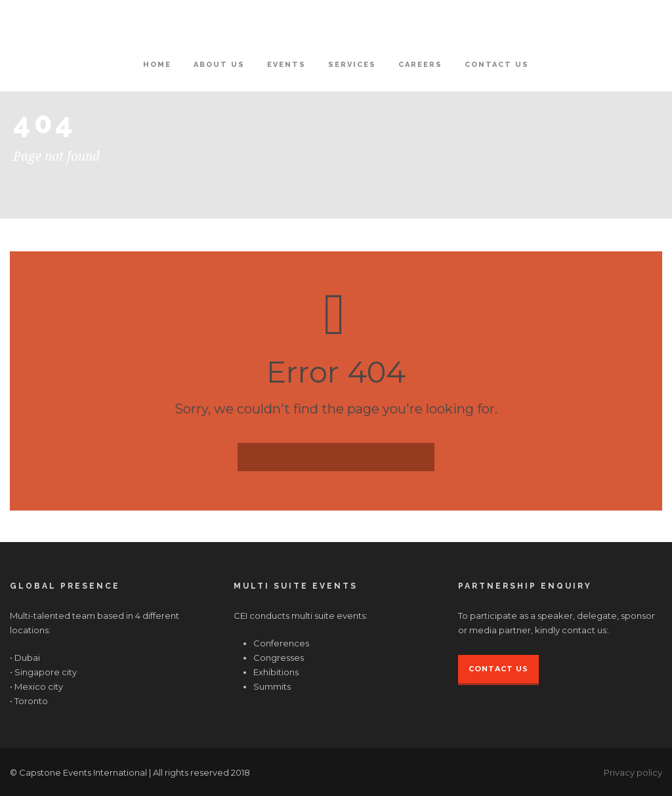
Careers (420, 65)
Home (157, 65)
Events (286, 65)
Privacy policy (633, 772)
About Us (219, 65)
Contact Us (497, 65)
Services (352, 65)
